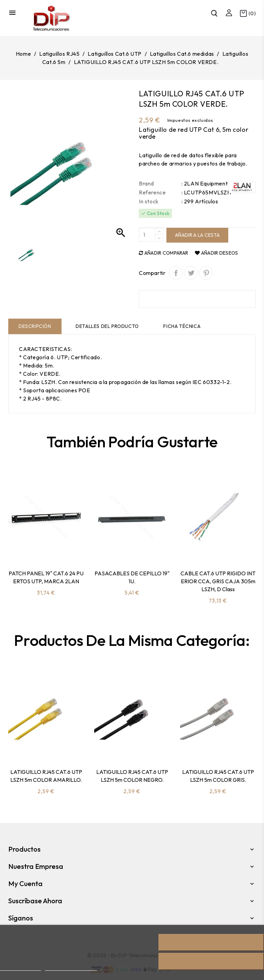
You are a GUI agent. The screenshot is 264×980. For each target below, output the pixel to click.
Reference (152, 192)
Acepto (211, 961)
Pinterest (206, 273)
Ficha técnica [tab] (182, 326)
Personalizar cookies (71, 967)
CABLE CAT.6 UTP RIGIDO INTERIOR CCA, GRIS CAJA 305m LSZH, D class (218, 581)
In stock (149, 201)
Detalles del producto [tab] (107, 326)
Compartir (176, 273)
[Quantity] (147, 235)
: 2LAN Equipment (205, 183)
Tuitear (191, 273)
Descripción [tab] (35, 326)
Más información (20, 967)
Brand (146, 183)
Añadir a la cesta (197, 235)
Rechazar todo (211, 942)
